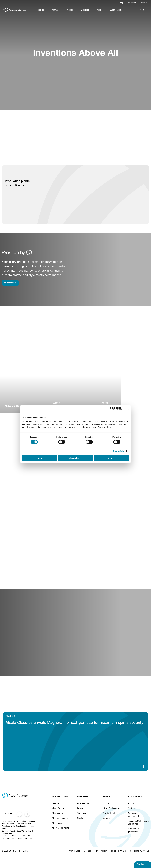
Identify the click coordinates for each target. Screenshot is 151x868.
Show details (118, 451)
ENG (142, 10)
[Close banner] (128, 409)
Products (70, 10)
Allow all (111, 458)
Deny (40, 458)
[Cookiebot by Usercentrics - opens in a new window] (112, 409)
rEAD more (10, 283)
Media (144, 3)
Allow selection (75, 458)
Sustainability (116, 10)
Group (121, 3)
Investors (132, 3)
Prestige (41, 10)
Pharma (55, 10)
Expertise (85, 10)
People (99, 10)
